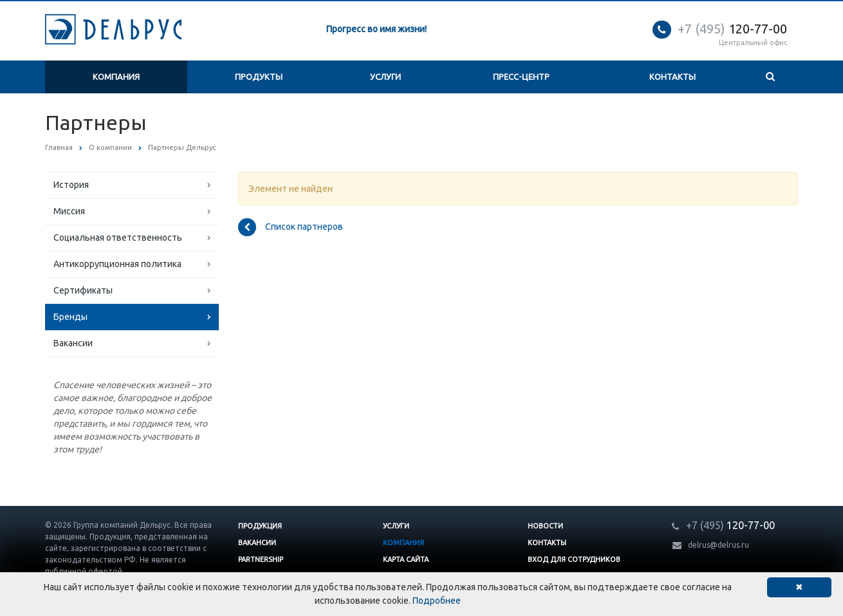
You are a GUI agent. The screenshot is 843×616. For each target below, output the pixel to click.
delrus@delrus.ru (718, 545)
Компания (116, 77)
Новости (545, 526)
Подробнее (437, 601)
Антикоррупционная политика (117, 264)
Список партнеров (291, 227)
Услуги (385, 77)
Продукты (259, 77)
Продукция (260, 526)
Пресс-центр (521, 77)
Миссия (69, 211)
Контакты (672, 77)
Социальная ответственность (118, 238)
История (71, 185)
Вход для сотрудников (574, 559)
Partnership (261, 559)
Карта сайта (406, 559)
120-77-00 (732, 29)
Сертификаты (83, 290)
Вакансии (73, 343)
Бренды (70, 317)
